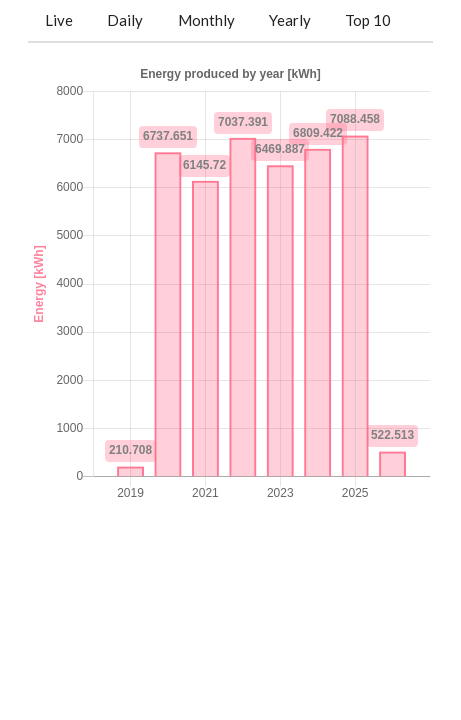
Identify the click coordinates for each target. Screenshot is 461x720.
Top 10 (368, 20)
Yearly (290, 20)
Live (59, 20)
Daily (125, 20)
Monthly (206, 20)
